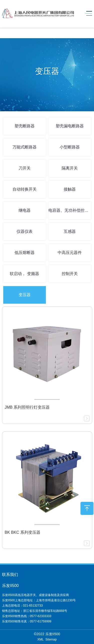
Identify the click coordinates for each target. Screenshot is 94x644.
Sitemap (51, 639)
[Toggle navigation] (87, 13)
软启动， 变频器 (24, 274)
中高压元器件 (70, 253)
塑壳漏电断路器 (70, 126)
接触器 (70, 189)
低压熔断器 (25, 253)
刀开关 (25, 168)
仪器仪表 (25, 231)
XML (40, 639)
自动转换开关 (25, 189)
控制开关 (70, 274)
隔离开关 (70, 168)
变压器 (25, 295)
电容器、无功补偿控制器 (70, 210)
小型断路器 (70, 147)
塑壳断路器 (25, 126)
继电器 (25, 210)
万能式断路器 (25, 147)
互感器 (70, 231)
